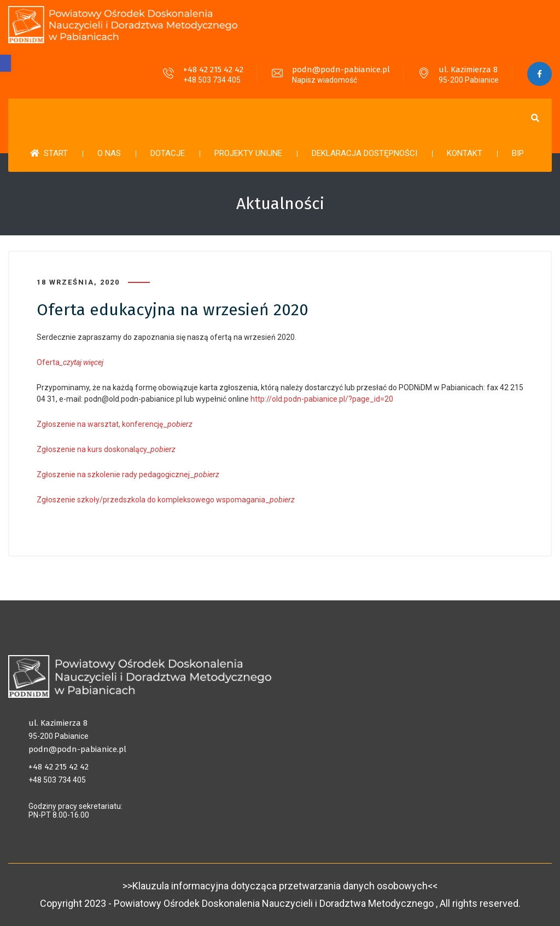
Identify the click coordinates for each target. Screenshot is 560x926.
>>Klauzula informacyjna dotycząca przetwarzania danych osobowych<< (280, 886)
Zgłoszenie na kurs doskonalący (92, 449)
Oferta (70, 362)
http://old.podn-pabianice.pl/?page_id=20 (322, 399)
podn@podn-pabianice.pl (341, 70)
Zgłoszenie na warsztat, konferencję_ (115, 424)
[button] (5, 63)
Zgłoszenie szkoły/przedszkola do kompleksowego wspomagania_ (166, 500)
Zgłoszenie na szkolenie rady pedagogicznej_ (128, 474)
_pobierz (161, 449)
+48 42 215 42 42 (213, 70)
